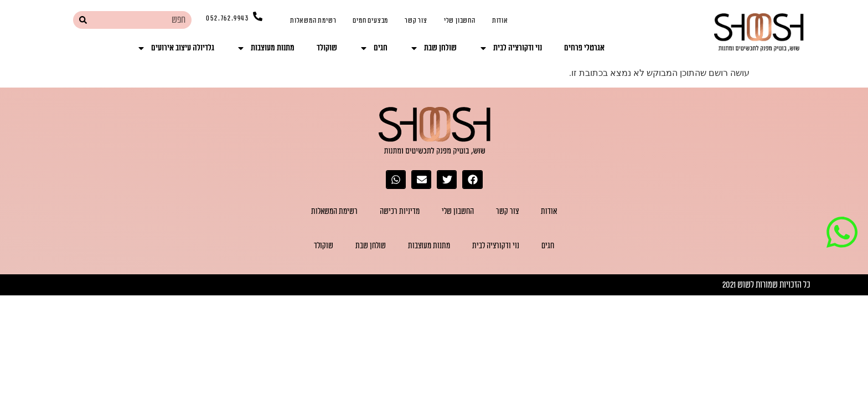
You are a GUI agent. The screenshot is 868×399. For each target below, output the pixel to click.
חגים (373, 48)
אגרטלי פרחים (584, 48)
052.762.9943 (228, 18)
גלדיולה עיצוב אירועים (175, 48)
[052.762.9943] (258, 16)
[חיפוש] (83, 20)
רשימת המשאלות (313, 21)
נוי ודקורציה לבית (510, 48)
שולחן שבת (433, 48)
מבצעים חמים (370, 21)
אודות (500, 21)
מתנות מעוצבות (265, 48)
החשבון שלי (460, 21)
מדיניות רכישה (400, 211)
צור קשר (416, 21)
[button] (472, 180)
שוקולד (327, 48)
